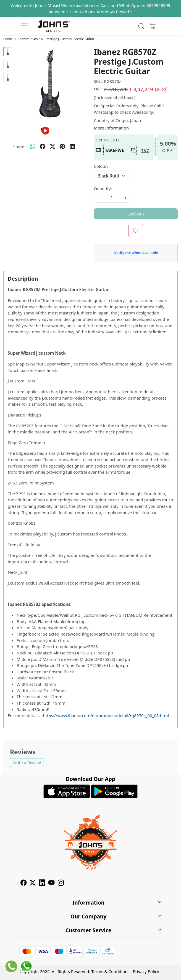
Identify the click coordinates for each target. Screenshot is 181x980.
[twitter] (53, 147)
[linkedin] (72, 147)
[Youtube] (51, 883)
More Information (111, 128)
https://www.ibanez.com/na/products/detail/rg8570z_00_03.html (106, 715)
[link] (141, 26)
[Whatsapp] (33, 147)
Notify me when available (136, 253)
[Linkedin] (42, 883)
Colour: (101, 166)
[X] (33, 883)
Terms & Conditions (110, 971)
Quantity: (103, 189)
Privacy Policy (146, 971)
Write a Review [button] (27, 763)
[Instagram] (61, 883)
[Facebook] (23, 883)
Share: (19, 147)
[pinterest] (62, 147)
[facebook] (43, 147)
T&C (145, 150)
